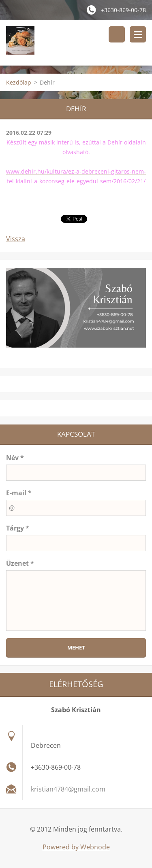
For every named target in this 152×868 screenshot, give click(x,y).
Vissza (16, 239)
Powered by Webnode (76, 847)
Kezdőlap (19, 82)
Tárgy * (18, 528)
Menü (138, 34)
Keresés (117, 34)
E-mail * (19, 493)
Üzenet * (20, 563)
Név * (15, 458)
